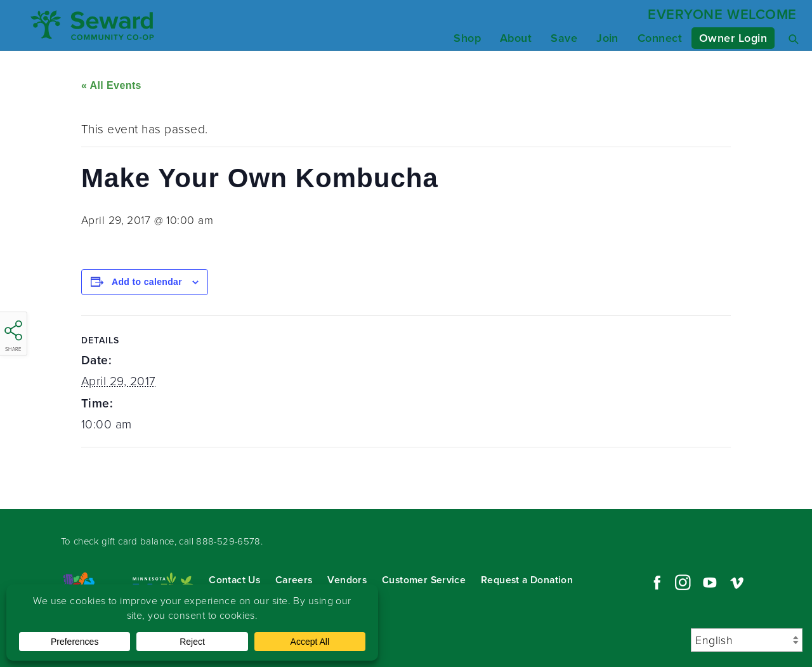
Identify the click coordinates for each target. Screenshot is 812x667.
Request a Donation (527, 580)
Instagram (683, 583)
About (516, 38)
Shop (467, 38)
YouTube (710, 583)
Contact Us (234, 580)
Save (564, 38)
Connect (660, 38)
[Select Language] (747, 640)
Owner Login (733, 38)
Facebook (655, 583)
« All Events (111, 85)
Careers (294, 580)
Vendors (347, 580)
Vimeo (737, 583)
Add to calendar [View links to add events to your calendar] (147, 282)
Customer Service (424, 580)
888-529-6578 (228, 541)
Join (607, 38)
